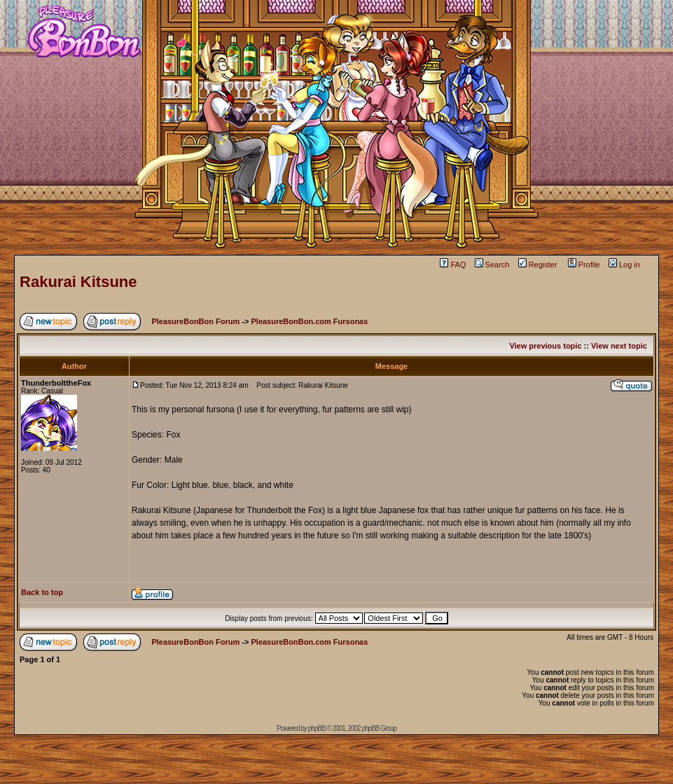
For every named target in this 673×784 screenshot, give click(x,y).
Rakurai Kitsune (78, 282)
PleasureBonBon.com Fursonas (309, 321)
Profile (584, 265)
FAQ (453, 265)
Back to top (42, 592)
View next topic (619, 346)
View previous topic (545, 346)
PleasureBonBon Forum (195, 321)
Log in (624, 265)
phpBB (317, 728)
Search (492, 265)
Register (538, 265)
